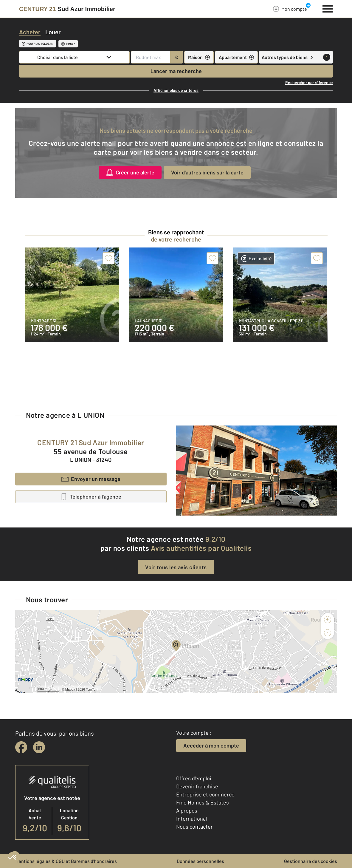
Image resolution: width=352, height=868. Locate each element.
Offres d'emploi (194, 778)
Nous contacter (194, 827)
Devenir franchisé (197, 786)
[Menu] (328, 8)
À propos (187, 810)
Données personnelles (200, 861)
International (191, 819)
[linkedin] (39, 747)
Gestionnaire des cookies (311, 861)
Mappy (70, 689)
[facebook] (21, 747)
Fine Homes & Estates (203, 802)
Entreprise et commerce (205, 794)
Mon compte (290, 9)
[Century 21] (67, 9)
